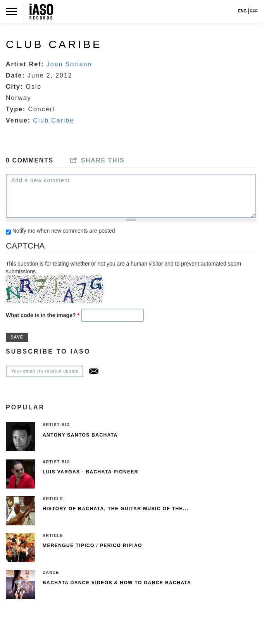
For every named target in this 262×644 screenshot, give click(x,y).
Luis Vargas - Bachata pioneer (90, 472)
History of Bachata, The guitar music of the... (115, 509)
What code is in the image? (43, 315)
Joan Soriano (69, 64)
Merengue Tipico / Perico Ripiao (92, 546)
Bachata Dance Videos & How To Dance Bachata (117, 583)
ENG (243, 11)
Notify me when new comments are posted (64, 231)
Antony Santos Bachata (80, 435)
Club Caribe (53, 120)
